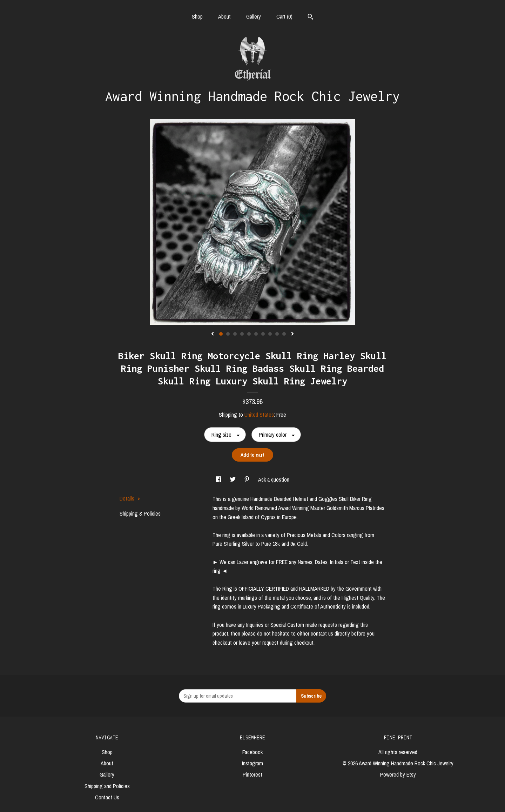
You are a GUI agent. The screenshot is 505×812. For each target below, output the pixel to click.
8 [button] (270, 334)
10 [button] (284, 334)
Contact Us (107, 797)
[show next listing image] (292, 334)
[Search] (311, 18)
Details (130, 498)
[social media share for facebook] (219, 479)
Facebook (252, 752)
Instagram (252, 763)
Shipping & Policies (140, 514)
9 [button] (277, 334)
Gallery (254, 16)
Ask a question (274, 479)
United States (259, 415)
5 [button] (249, 334)
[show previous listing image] (213, 334)
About (224, 16)
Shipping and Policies (107, 786)
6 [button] (256, 334)
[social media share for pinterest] (248, 479)
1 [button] (221, 334)
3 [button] (235, 334)
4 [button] (242, 334)
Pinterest (252, 774)
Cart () (284, 16)
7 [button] (263, 334)
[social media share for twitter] (233, 479)
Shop (197, 16)
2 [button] (228, 334)
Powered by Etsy (398, 774)
